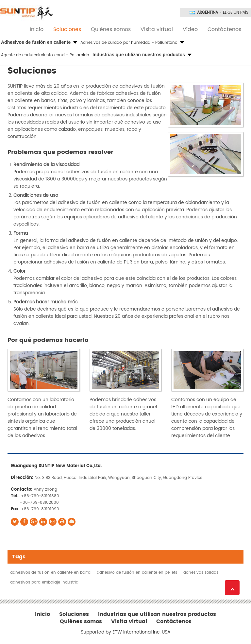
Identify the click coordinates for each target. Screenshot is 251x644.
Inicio (37, 29)
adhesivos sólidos (201, 573)
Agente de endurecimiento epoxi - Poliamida (45, 55)
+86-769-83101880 (40, 496)
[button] (39, 42)
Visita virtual (157, 29)
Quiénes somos (111, 29)
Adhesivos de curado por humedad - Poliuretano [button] (132, 43)
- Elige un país (223, 13)
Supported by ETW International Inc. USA (126, 632)
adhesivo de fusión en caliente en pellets (137, 573)
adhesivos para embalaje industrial (45, 582)
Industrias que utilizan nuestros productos (157, 614)
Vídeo (190, 29)
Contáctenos (224, 29)
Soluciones (67, 29)
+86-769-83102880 (39, 503)
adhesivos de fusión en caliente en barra (50, 573)
